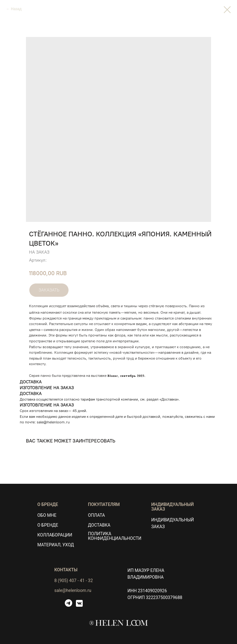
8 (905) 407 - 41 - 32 (74, 581)
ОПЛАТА (96, 515)
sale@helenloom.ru (53, 422)
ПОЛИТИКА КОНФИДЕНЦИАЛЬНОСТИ (115, 536)
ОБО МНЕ (47, 515)
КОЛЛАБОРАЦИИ (55, 535)
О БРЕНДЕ (48, 525)
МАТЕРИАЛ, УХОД (56, 545)
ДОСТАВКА (99, 525)
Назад (16, 9)
